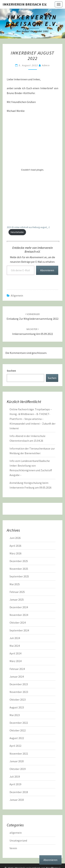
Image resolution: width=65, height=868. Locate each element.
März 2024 (16, 661)
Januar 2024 (17, 677)
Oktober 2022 (18, 730)
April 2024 (15, 653)
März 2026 (16, 553)
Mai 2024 (15, 646)
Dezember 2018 (19, 792)
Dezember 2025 (19, 561)
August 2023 (17, 707)
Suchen (11, 371)
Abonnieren (47, 270)
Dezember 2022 (19, 723)
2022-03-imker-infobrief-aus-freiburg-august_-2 (28, 227)
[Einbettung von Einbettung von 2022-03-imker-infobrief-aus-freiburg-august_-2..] (32, 170)
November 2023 (19, 692)
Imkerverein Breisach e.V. (25, 4)
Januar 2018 (17, 800)
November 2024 (19, 615)
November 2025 (19, 569)
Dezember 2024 (19, 607)
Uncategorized (18, 840)
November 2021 (19, 754)
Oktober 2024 (18, 623)
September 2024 (19, 630)
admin (46, 65)
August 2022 (17, 738)
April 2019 (15, 784)
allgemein (17, 295)
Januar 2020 (17, 761)
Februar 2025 (17, 592)
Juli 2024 (15, 638)
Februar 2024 (17, 669)
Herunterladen (17, 232)
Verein (13, 848)
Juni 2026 (15, 538)
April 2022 (15, 746)
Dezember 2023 (19, 684)
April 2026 (15, 546)
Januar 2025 (17, 600)
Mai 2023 (15, 715)
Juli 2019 (15, 777)
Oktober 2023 (18, 700)
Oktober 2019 (18, 769)
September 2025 (19, 576)
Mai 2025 (15, 584)
